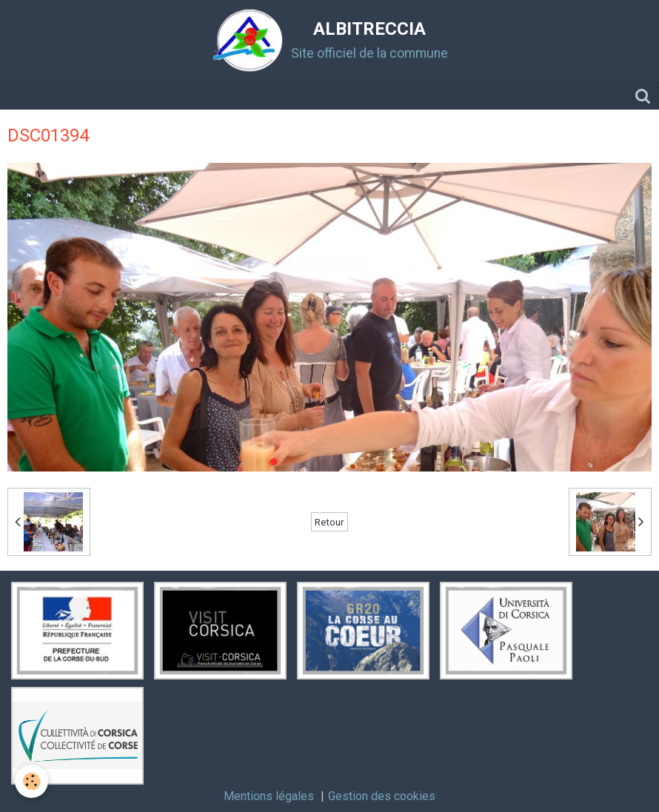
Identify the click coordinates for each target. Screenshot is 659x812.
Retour (329, 522)
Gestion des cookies (382, 796)
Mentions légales (269, 796)
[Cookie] (31, 781)
